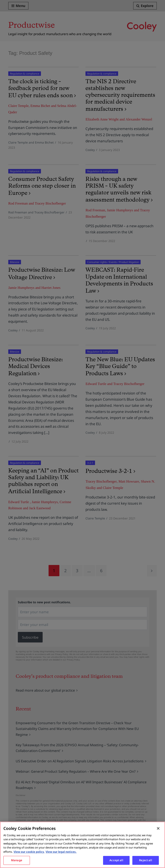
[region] (82, 845)
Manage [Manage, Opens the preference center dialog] (17, 860)
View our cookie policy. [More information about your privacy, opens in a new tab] (29, 852)
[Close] (158, 828)
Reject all (145, 860)
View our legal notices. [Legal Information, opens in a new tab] (61, 852)
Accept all (116, 860)
